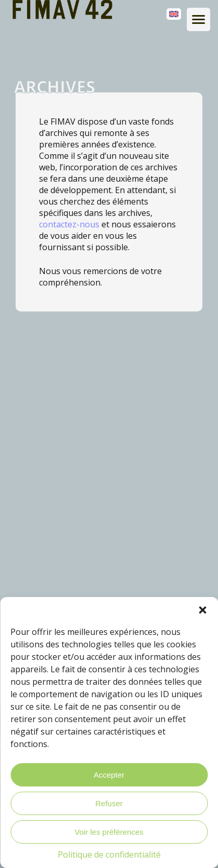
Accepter (109, 775)
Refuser (109, 803)
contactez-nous (69, 224)
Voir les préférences (109, 832)
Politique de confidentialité (109, 855)
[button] (202, 610)
